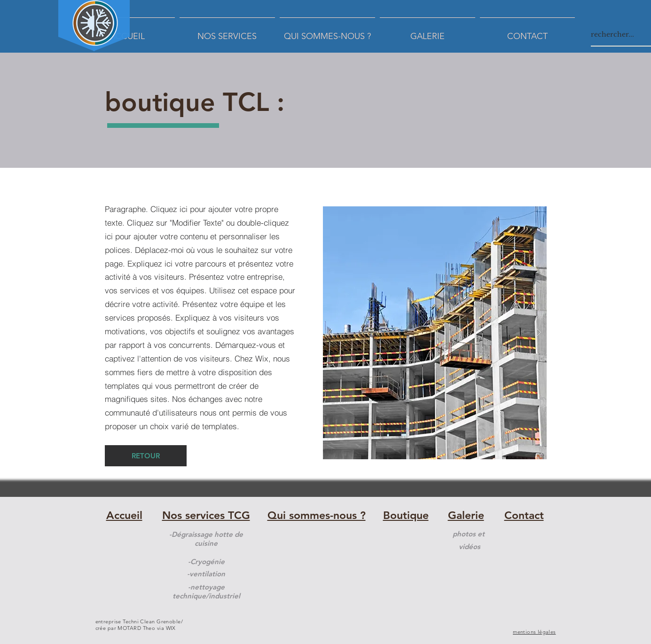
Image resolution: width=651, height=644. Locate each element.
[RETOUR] (146, 456)
